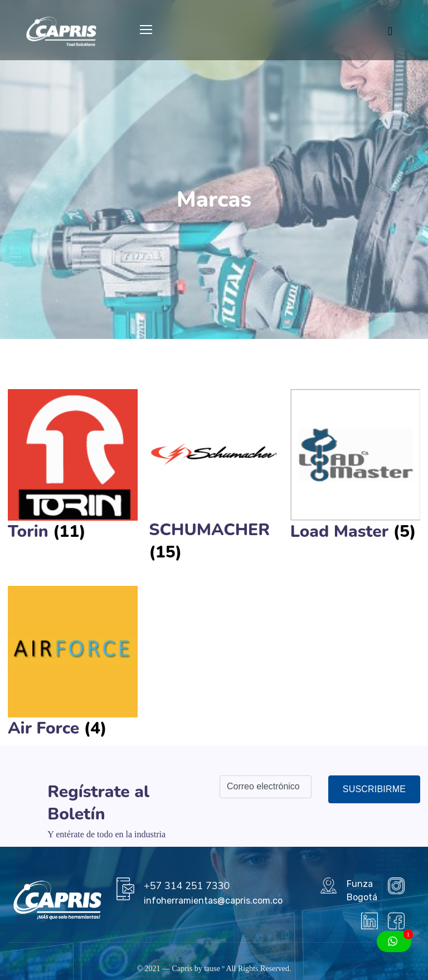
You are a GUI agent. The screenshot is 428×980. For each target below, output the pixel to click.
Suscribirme (374, 789)
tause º (214, 969)
